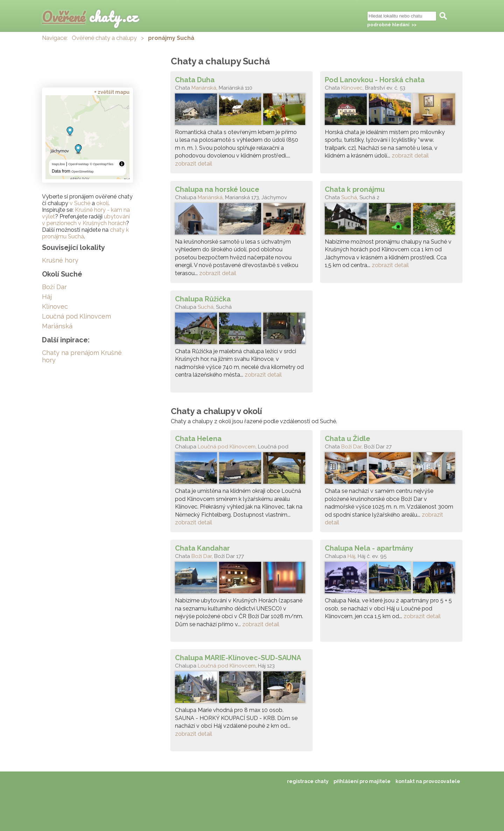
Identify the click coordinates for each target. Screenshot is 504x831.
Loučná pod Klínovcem (227, 447)
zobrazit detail (194, 164)
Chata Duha (195, 80)
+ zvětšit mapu (112, 92)
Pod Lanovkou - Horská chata (375, 80)
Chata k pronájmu (355, 189)
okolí (102, 203)
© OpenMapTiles (102, 164)
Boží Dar (351, 447)
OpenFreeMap (78, 164)
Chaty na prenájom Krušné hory (82, 356)
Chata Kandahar (202, 548)
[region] (87, 137)
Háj (351, 556)
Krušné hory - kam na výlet (86, 213)
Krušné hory (60, 260)
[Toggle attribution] (122, 164)
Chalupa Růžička (203, 299)
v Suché (80, 203)
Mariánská (204, 88)
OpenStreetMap (83, 172)
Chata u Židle (348, 439)
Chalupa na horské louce (217, 189)
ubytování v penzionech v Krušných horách (86, 220)
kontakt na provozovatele (428, 781)
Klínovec (352, 88)
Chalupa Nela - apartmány (369, 548)
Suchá (349, 197)
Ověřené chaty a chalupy (104, 38)
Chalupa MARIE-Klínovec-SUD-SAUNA (238, 658)
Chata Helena (198, 439)
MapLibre (58, 164)
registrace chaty (308, 781)
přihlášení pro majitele (362, 781)
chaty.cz (90, 17)
